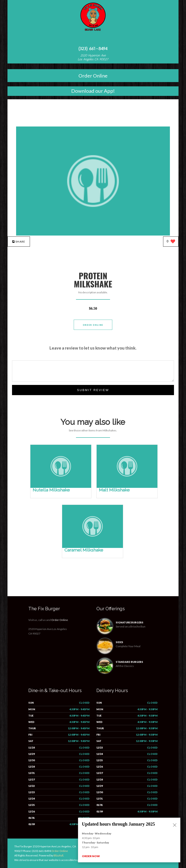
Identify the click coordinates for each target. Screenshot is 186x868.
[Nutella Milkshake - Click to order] (61, 487)
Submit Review (93, 390)
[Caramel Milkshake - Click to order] (93, 547)
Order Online (93, 76)
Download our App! (93, 91)
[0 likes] (171, 242)
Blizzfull (58, 855)
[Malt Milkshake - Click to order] (127, 487)
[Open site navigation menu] (93, 39)
